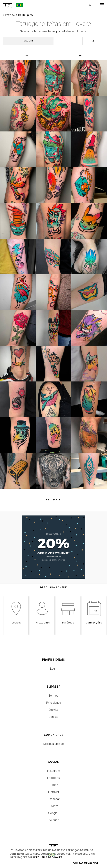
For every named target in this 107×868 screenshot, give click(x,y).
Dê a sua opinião (54, 744)
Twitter (54, 806)
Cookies (53, 710)
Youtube (54, 820)
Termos (53, 696)
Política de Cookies (49, 857)
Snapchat (54, 799)
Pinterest (54, 792)
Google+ (53, 813)
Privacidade (53, 703)
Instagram (54, 771)
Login (54, 669)
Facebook (53, 778)
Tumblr (54, 785)
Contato (54, 717)
